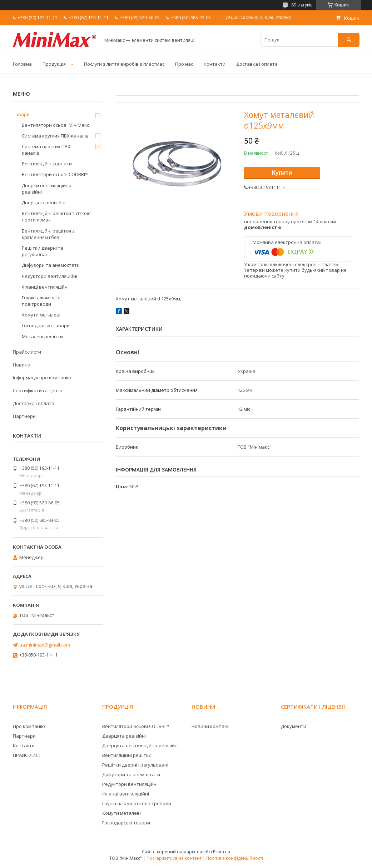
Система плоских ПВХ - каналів (47, 150)
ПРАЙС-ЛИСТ (27, 755)
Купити (282, 173)
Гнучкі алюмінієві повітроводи (41, 301)
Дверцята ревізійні (44, 203)
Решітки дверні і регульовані (135, 765)
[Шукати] (349, 40)
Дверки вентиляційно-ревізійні (47, 189)
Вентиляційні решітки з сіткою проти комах (56, 216)
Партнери (24, 416)
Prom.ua (222, 852)
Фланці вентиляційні (45, 287)
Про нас (184, 64)
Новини (22, 365)
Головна (22, 64)
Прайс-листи (27, 352)
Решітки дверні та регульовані (43, 251)
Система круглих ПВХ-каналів (55, 136)
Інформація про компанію (42, 378)
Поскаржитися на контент (174, 858)
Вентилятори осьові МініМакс (55, 125)
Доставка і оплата (257, 64)
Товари (21, 114)
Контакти (215, 64)
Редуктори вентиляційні (49, 276)
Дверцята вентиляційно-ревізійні (140, 745)
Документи (294, 726)
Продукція (54, 64)
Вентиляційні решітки (127, 755)
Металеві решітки (42, 336)
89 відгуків (302, 5)
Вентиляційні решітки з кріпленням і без (48, 234)
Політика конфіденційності (235, 858)
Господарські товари (46, 325)
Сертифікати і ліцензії (37, 390)
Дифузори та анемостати (51, 265)
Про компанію (29, 726)
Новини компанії (210, 726)
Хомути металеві (41, 315)
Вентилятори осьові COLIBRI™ (55, 174)
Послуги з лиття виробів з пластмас (124, 64)
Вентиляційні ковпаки (47, 164)
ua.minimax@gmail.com (45, 645)
